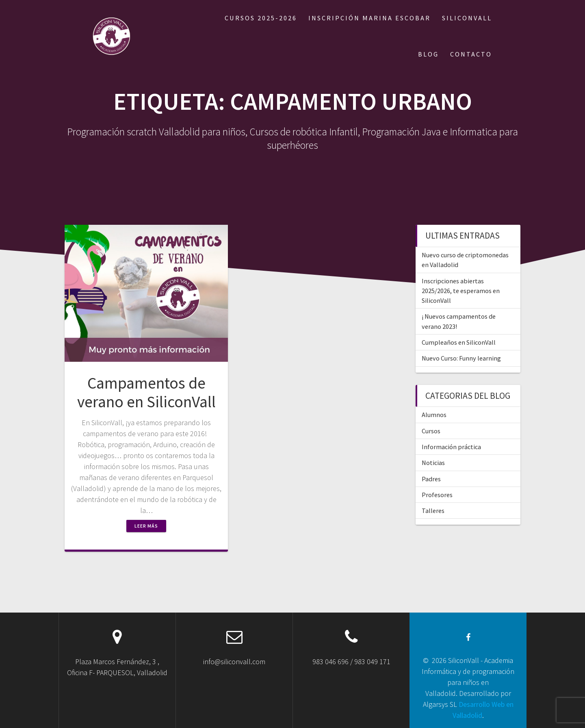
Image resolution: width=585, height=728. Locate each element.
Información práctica (451, 447)
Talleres (433, 511)
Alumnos (434, 415)
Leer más (146, 526)
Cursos (431, 431)
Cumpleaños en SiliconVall (459, 342)
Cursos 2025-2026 (261, 18)
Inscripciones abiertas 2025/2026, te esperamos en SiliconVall (461, 291)
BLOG (428, 54)
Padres (431, 479)
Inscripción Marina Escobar (369, 18)
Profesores (437, 495)
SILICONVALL (467, 18)
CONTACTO (471, 54)
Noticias (433, 463)
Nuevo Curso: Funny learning (461, 358)
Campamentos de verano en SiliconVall (146, 392)
